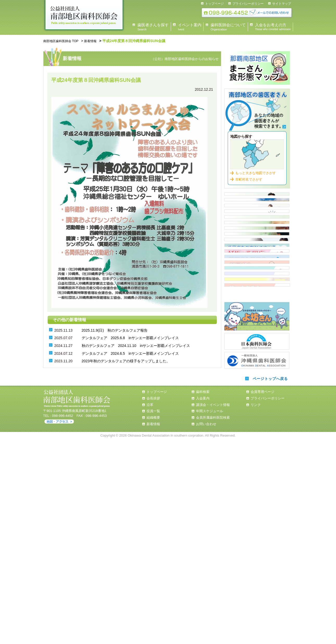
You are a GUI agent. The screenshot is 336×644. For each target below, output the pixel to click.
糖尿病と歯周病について (257, 395)
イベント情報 (257, 234)
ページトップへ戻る (269, 583)
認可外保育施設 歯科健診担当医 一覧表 (257, 306)
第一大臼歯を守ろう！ (257, 485)
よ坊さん (257, 522)
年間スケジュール (210, 616)
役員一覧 (153, 616)
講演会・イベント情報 (213, 609)
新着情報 (97, 41)
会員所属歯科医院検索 (213, 622)
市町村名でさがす (249, 177)
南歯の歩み (257, 467)
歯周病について (257, 359)
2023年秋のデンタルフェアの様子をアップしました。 (126, 360)
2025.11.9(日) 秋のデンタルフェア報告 (115, 330)
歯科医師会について (257, 216)
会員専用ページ (262, 597)
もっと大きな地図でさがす (256, 170)
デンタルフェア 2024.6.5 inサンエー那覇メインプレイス (130, 353)
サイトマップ (282, 4)
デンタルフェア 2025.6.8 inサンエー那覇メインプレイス (130, 337)
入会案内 (257, 252)
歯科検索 (257, 110)
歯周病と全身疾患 (257, 413)
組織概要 (153, 622)
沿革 (150, 609)
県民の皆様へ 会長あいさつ (257, 198)
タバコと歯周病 (257, 431)
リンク (256, 609)
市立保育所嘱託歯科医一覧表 (257, 288)
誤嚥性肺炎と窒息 (257, 449)
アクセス (59, 626)
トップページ (214, 4)
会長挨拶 (153, 603)
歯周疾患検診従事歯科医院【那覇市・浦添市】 (257, 341)
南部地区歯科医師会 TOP (64, 41)
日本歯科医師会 (257, 546)
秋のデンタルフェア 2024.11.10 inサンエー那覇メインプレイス (136, 345)
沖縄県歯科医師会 (257, 564)
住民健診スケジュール (257, 270)
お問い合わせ (206, 629)
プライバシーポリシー (248, 4)
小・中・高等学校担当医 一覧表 (257, 324)
